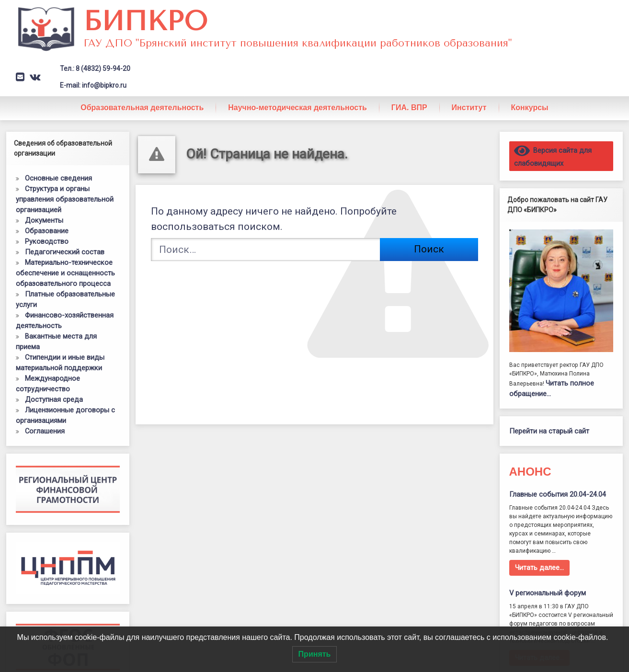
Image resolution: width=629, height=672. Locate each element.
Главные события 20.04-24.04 (558, 494)
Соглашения (45, 431)
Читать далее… (539, 568)
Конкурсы (530, 108)
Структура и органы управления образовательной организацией (65, 199)
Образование (47, 231)
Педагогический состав (65, 252)
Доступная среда (54, 399)
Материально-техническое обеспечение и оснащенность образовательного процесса (65, 273)
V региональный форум (548, 593)
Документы (44, 220)
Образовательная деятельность (142, 108)
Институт (469, 108)
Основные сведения (58, 178)
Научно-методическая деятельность (297, 108)
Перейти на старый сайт (549, 431)
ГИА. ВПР (409, 108)
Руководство (47, 241)
